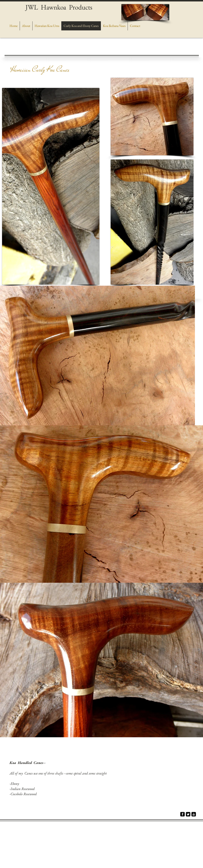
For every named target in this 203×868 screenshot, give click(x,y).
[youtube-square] (194, 814)
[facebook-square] (182, 814)
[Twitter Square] (188, 814)
